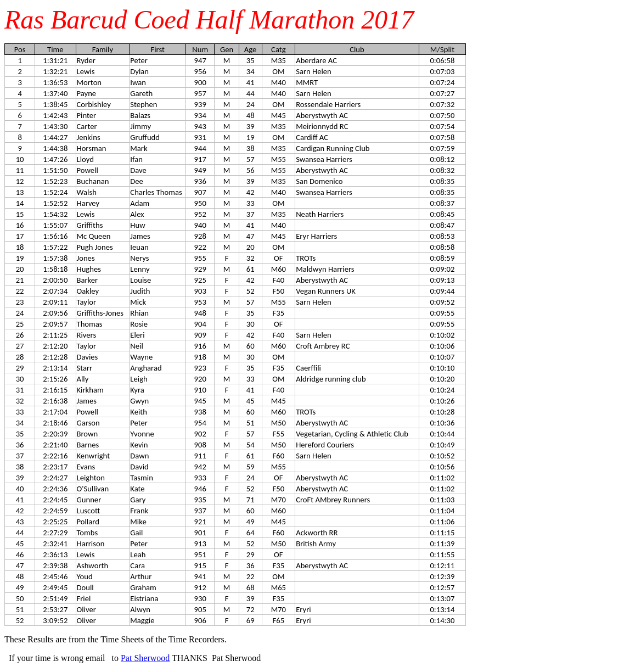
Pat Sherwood (145, 658)
